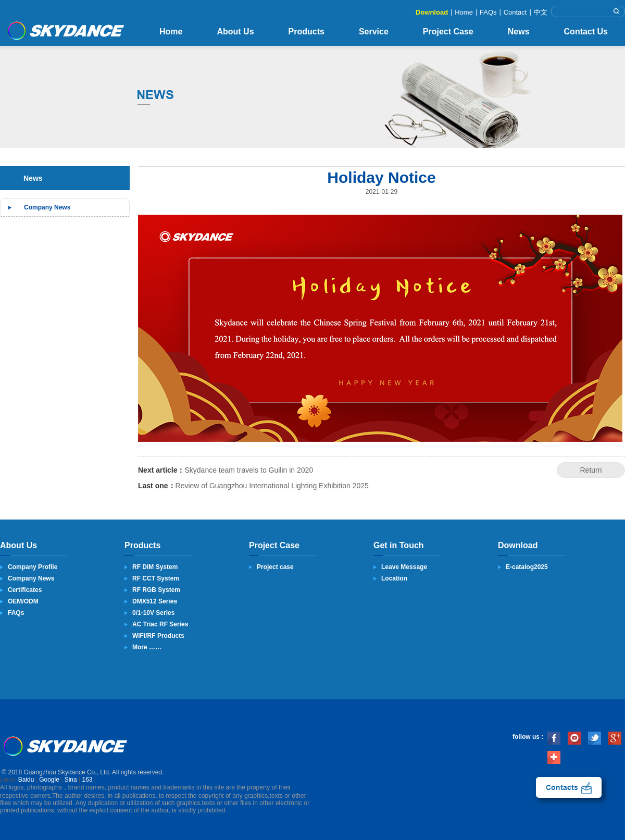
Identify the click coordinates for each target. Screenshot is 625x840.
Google (49, 780)
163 (87, 780)
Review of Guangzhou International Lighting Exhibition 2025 (272, 486)
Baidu (26, 780)
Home (464, 12)
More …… (147, 647)
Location (394, 578)
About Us (235, 32)
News (519, 32)
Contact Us (586, 32)
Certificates (25, 590)
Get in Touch (399, 545)
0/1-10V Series (153, 613)
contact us (569, 787)
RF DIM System (155, 567)
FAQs (488, 12)
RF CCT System (156, 578)
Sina (71, 780)
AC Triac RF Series (160, 624)
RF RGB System (156, 590)
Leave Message (404, 567)
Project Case (448, 32)
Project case (275, 567)
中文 (541, 12)
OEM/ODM (23, 601)
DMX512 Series (155, 601)
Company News (47, 207)
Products (307, 32)
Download (432, 12)
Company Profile (33, 567)
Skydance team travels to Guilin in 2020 (249, 470)
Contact (515, 12)
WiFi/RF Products (158, 636)
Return (591, 470)
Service (374, 32)
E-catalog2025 (527, 567)
